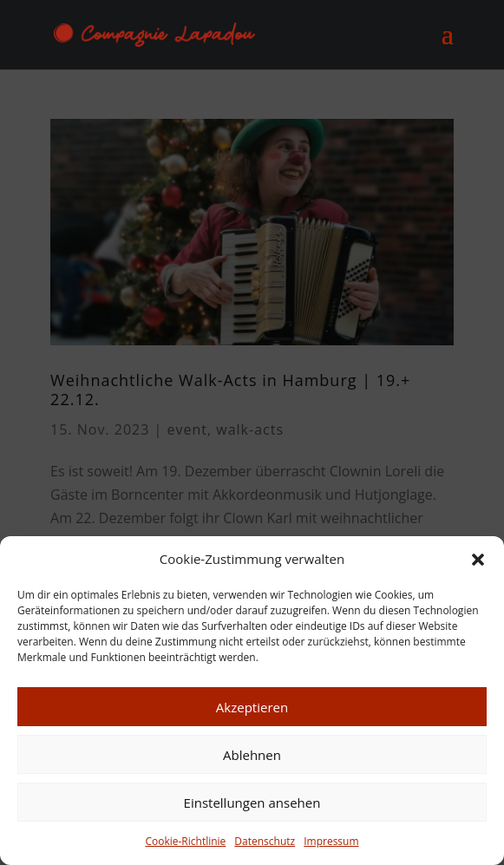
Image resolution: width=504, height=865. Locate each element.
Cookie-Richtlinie (185, 841)
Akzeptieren (252, 707)
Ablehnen (252, 755)
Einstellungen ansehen (252, 803)
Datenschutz (265, 841)
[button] (478, 560)
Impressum (331, 841)
